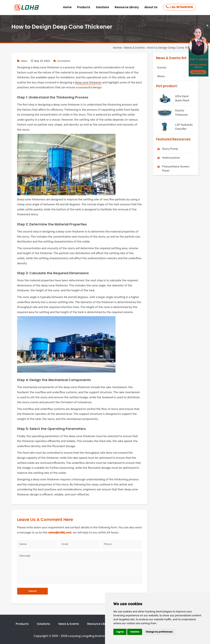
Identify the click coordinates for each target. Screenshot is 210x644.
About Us (151, 7)
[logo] (27, 7)
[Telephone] (122, 544)
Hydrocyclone (171, 158)
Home (67, 7)
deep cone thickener (88, 82)
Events (162, 67)
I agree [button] (120, 632)
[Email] (79, 544)
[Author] (37, 544)
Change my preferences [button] (159, 632)
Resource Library (127, 7)
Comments (62, 61)
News (24, 61)
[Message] (80, 568)
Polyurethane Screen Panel (176, 169)
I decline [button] (135, 632)
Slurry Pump (170, 149)
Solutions (102, 7)
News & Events (69, 624)
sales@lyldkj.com (60, 532)
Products (84, 7)
